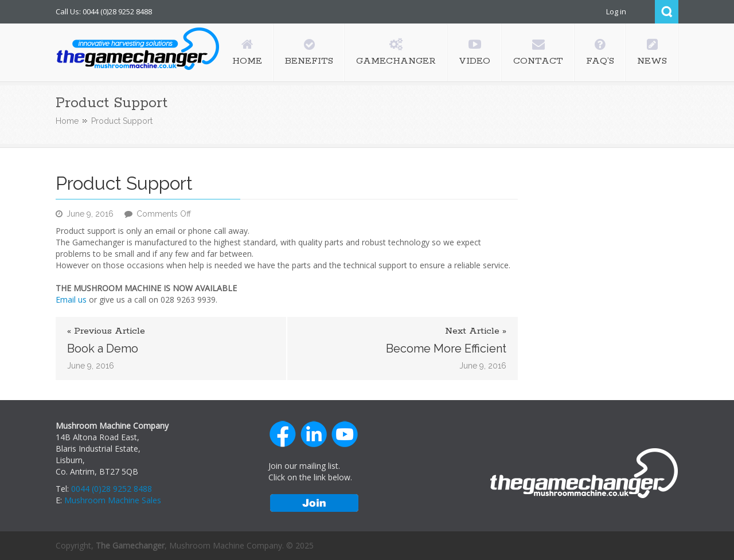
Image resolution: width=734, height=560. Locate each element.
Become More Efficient (446, 348)
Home (67, 121)
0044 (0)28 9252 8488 (112, 489)
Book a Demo (103, 348)
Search (667, 12)
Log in (616, 11)
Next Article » (476, 331)
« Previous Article (106, 331)
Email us (71, 299)
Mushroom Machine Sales (113, 500)
